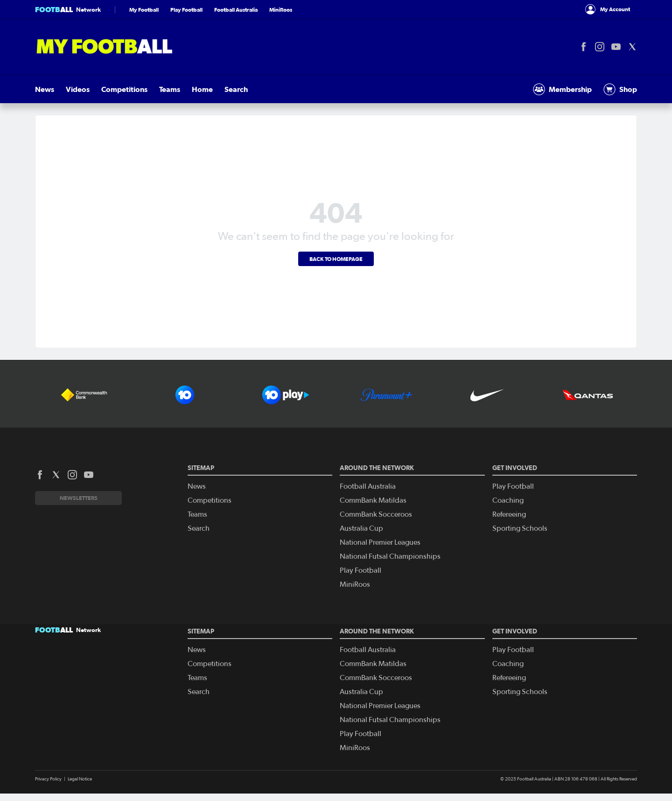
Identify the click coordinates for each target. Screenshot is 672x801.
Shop (620, 89)
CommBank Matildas (373, 500)
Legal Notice (80, 779)
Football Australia (236, 10)
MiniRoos (281, 10)
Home (202, 89)
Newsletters (79, 498)
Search (236, 89)
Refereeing (509, 514)
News (45, 89)
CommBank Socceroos (376, 514)
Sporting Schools (520, 528)
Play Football (186, 10)
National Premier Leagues (380, 542)
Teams (170, 89)
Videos (78, 89)
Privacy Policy (48, 779)
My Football (144, 10)
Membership (562, 89)
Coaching (508, 500)
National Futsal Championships (390, 556)
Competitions (124, 89)
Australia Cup (361, 528)
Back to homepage (336, 259)
